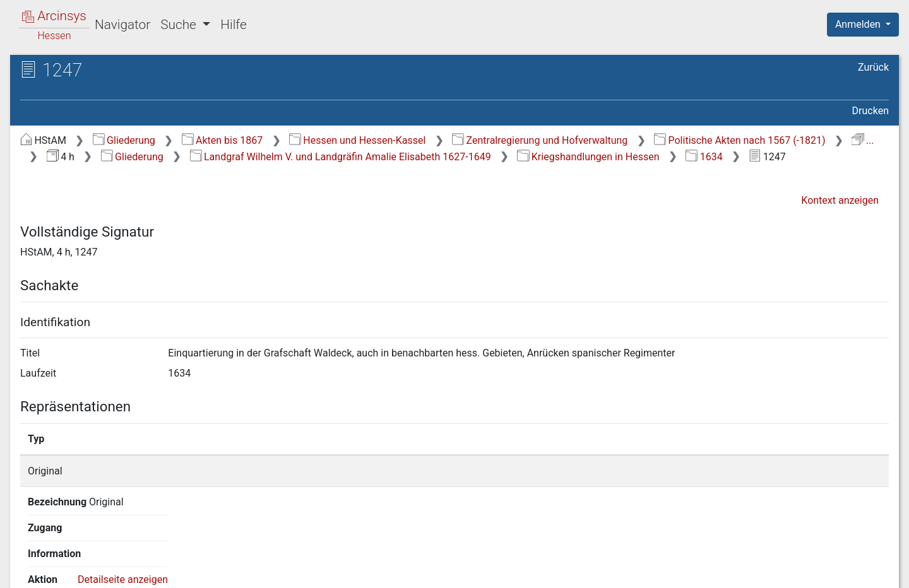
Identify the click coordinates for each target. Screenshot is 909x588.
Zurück (873, 67)
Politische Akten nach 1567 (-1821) (740, 140)
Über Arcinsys (583, 571)
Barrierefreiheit (774, 571)
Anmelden (859, 24)
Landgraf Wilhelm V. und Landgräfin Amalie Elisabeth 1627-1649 (341, 157)
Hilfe (233, 25)
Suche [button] (180, 25)
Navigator (122, 25)
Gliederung (124, 140)
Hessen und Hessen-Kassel (358, 140)
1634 (704, 157)
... (863, 140)
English (29, 562)
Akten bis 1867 (223, 140)
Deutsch (76, 562)
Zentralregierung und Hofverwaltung (540, 140)
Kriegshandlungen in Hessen (588, 157)
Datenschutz (677, 571)
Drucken (870, 111)
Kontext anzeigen (840, 200)
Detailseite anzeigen (687, 471)
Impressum (867, 571)
